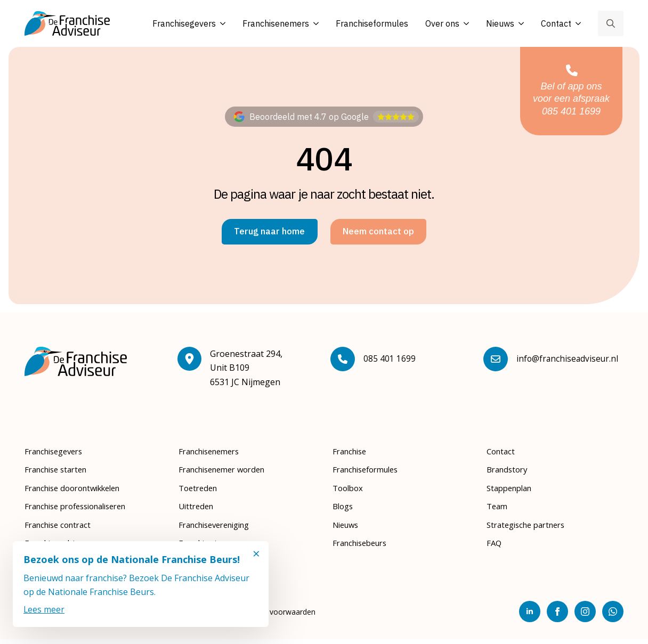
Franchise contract (61, 529)
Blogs (344, 511)
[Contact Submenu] (576, 24)
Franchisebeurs (363, 548)
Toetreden (200, 493)
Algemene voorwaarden (274, 617)
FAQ (495, 548)
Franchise (352, 456)
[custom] (613, 616)
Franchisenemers (276, 23)
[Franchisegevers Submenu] (221, 24)
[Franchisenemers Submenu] (314, 24)
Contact (556, 23)
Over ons (442, 23)
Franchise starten (59, 474)
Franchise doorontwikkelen (79, 493)
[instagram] (585, 616)
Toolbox (349, 493)
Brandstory (509, 474)
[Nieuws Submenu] (519, 24)
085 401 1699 (390, 363)
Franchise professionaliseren (83, 511)
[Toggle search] (611, 23)
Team (498, 511)
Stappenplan (512, 493)
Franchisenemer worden (227, 474)
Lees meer (44, 609)
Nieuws (500, 23)
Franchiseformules (372, 23)
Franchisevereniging (219, 529)
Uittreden (198, 511)
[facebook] (557, 616)
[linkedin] (530, 616)
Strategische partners (530, 529)
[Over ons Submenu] (464, 24)
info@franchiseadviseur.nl (568, 363)
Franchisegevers (184, 23)
